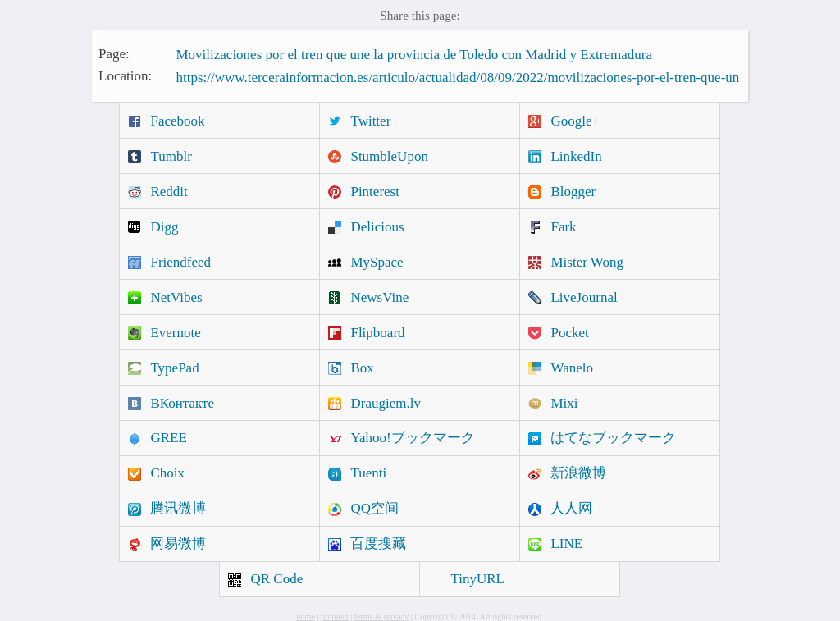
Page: (114, 53)
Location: (125, 76)
